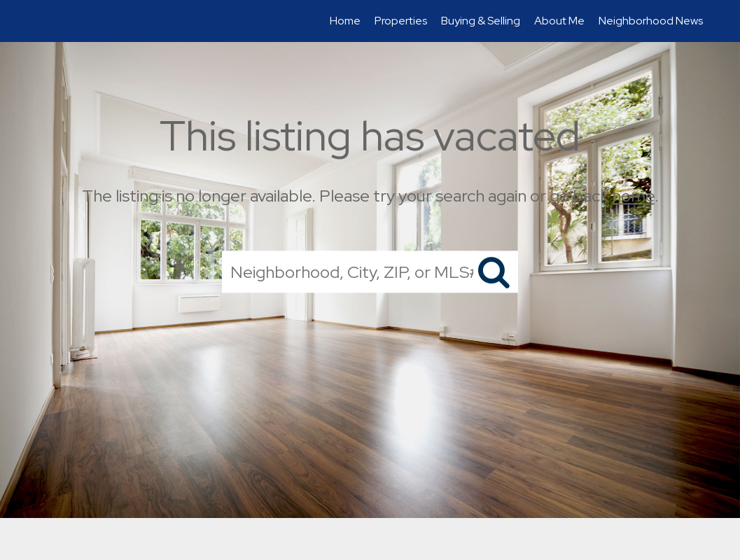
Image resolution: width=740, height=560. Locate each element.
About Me (559, 21)
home (633, 196)
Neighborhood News (651, 21)
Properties (401, 21)
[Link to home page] (38, 21)
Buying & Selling (481, 21)
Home (345, 21)
